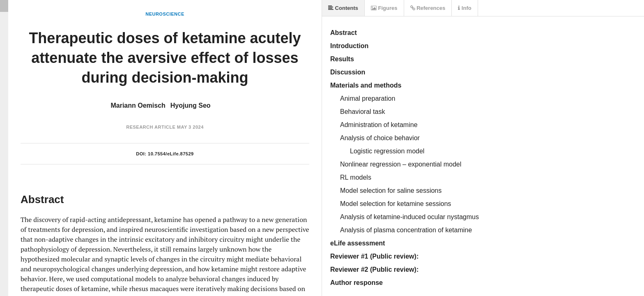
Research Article (151, 127)
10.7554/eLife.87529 (171, 154)
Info (465, 8)
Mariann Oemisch (138, 105)
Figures (384, 8)
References (428, 8)
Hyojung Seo (191, 105)
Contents (343, 8)
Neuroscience (165, 14)
